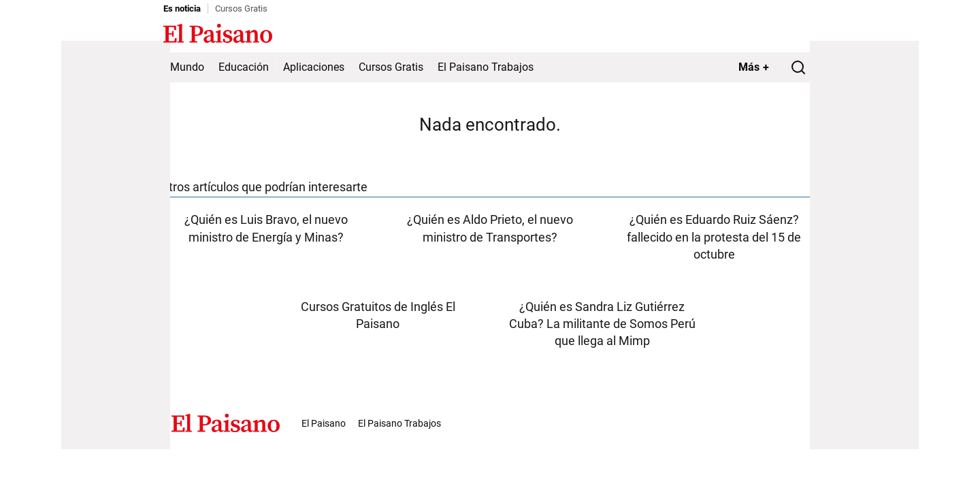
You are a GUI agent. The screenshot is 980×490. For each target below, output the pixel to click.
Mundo (187, 67)
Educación (244, 67)
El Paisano (324, 423)
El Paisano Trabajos (486, 67)
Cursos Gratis (241, 9)
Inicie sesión (789, 35)
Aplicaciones (314, 67)
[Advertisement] (116, 245)
